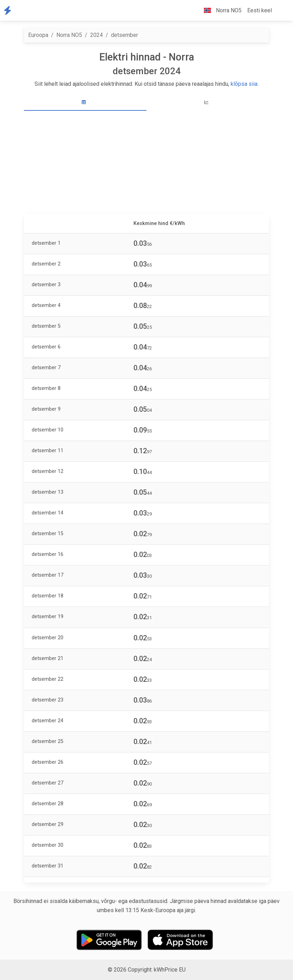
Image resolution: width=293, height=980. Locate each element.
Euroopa (38, 35)
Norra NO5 (69, 35)
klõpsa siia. (245, 84)
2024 (96, 35)
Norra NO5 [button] (220, 10)
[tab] (85, 103)
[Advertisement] (146, 163)
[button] (280, 11)
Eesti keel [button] (260, 10)
